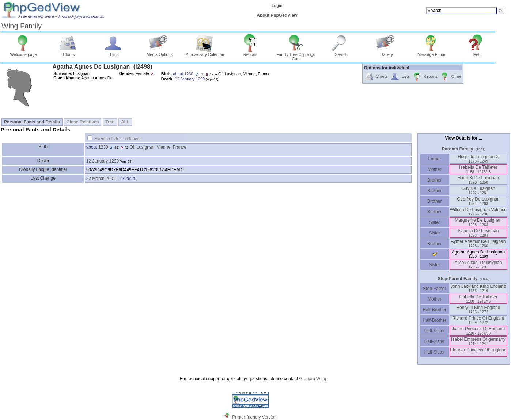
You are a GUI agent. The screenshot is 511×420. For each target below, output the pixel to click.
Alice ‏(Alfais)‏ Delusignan (478, 265)
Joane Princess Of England (478, 331)
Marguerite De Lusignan (478, 222)
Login (277, 5)
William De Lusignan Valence (478, 212)
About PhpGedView (277, 15)
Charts (69, 53)
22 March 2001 (101, 179)
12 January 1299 (103, 161)
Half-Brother (434, 310)
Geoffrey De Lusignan (478, 201)
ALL (125, 122)
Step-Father (435, 289)
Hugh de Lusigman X (478, 159)
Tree (110, 122)
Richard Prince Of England (478, 320)
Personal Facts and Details (32, 122)
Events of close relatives (118, 139)
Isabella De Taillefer (478, 169)
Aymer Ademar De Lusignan (478, 243)
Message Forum (432, 53)
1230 (103, 147)
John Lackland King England (478, 288)
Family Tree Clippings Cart (296, 55)
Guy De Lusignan (478, 190)
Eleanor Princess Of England (478, 352)
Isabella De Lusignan (478, 233)
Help (478, 53)
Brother (434, 180)
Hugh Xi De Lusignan (478, 180)
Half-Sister (435, 331)
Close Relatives (83, 122)
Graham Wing (313, 379)
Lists (114, 53)
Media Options (160, 53)
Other (451, 77)
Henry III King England (478, 310)
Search (341, 53)
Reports (251, 53)
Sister (434, 222)
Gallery (387, 53)
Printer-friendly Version (254, 417)
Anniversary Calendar (205, 53)
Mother (435, 169)
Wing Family (22, 26)
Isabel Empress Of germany (478, 341)
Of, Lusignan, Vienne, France (158, 147)
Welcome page (24, 53)
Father (434, 159)
